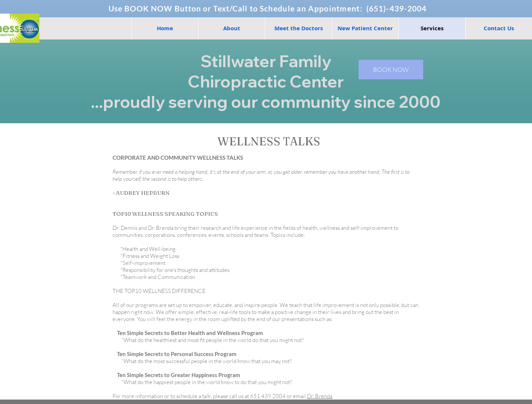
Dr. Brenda (320, 396)
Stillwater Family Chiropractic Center (266, 71)
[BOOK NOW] (391, 70)
